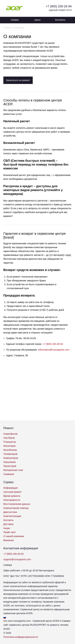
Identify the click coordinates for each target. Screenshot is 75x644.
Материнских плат (13, 470)
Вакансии (9, 540)
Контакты (60, 20)
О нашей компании (14, 536)
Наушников (9, 462)
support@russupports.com (17, 559)
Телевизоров (10, 454)
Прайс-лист (10, 532)
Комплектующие (12, 516)
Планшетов (10, 442)
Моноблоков (10, 450)
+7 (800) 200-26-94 (59, 6)
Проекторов (10, 466)
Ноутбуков (9, 438)
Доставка (8, 524)
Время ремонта (12, 496)
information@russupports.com (54, 350)
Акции (7, 528)
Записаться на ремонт (18, 80)
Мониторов (9, 446)
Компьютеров (11, 458)
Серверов (9, 474)
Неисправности (12, 500)
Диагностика (10, 512)
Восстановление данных (17, 504)
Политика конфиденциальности (21, 637)
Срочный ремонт (12, 492)
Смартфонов (10, 434)
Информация (11, 488)
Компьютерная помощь (16, 508)
